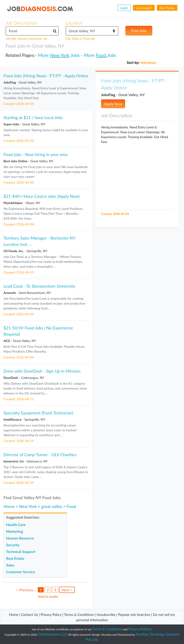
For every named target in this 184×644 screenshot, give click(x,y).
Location (74, 23)
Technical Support (21, 551)
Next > (67, 590)
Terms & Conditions (79, 615)
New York (60, 55)
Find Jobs (139, 31)
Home (9, 506)
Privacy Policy (51, 615)
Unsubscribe (106, 615)
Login (124, 8)
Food (102, 55)
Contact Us (30, 615)
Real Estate (15, 558)
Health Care (16, 525)
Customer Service (21, 572)
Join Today (167, 8)
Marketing (14, 531)
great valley (52, 506)
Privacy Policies (140, 629)
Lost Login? (144, 8)
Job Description (21, 23)
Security (13, 545)
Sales (10, 565)
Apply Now (113, 104)
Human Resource (20, 538)
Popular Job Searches (134, 615)
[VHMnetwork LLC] (53, 634)
